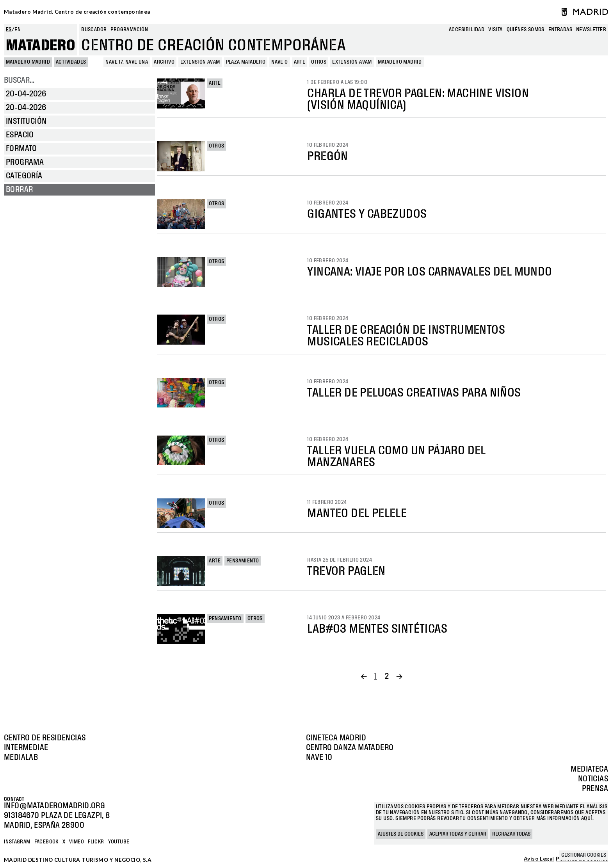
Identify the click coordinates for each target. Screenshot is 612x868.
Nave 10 (319, 758)
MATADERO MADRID (28, 62)
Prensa (595, 789)
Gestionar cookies (584, 855)
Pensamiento (243, 561)
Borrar (19, 190)
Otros (216, 146)
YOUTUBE (119, 842)
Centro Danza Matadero (350, 748)
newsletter (591, 30)
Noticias (593, 779)
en (18, 30)
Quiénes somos (526, 30)
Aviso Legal (539, 859)
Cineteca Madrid (336, 738)
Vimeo (76, 842)
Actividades (71, 62)
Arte (215, 83)
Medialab (21, 758)
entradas (560, 30)
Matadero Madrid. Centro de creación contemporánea (77, 12)
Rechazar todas (511, 834)
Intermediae (26, 748)
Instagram (17, 842)
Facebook (46, 842)
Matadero (41, 46)
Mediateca (589, 769)
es (9, 30)
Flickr (96, 842)
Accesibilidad (467, 30)
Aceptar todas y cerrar (458, 834)
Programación (129, 30)
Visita (495, 30)
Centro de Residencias (45, 738)
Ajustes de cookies (401, 834)
